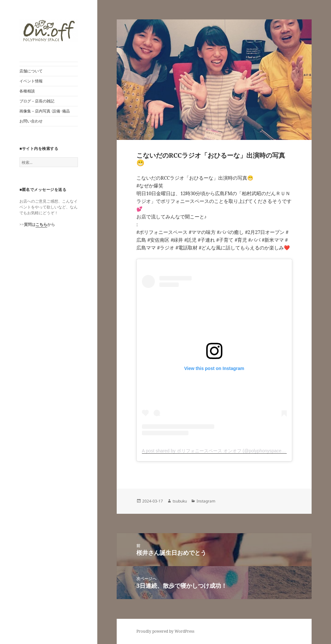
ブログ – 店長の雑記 (37, 101)
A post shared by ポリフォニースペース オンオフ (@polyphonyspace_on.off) (219, 451)
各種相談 (27, 91)
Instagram (206, 501)
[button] (49, 31)
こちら (41, 224)
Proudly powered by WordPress (165, 631)
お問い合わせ (31, 121)
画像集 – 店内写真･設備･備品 (45, 111)
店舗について (31, 71)
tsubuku (180, 501)
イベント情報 (31, 81)
